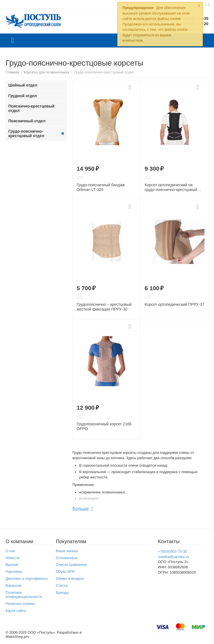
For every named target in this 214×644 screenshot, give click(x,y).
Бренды (62, 592)
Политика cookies (20, 604)
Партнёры (14, 572)
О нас (10, 551)
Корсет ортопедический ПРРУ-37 (174, 304)
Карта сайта (16, 611)
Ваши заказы (67, 551)
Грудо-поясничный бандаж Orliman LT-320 (101, 187)
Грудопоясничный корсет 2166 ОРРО (104, 426)
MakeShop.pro (17, 637)
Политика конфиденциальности (24, 595)
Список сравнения (71, 565)
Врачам (12, 565)
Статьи (62, 585)
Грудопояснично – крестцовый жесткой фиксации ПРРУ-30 (104, 307)
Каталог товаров (13, 40)
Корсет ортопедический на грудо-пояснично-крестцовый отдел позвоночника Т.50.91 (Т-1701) (171, 187)
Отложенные (67, 558)
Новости (13, 558)
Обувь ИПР (65, 572)
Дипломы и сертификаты (27, 579)
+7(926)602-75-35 (173, 551)
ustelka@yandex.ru (174, 557)
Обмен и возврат (70, 579)
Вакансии (14, 585)
